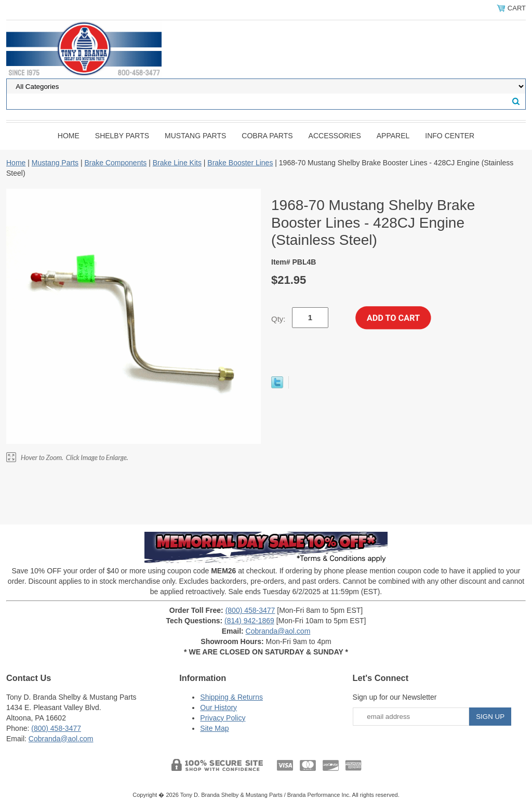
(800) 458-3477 (250, 610)
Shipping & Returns (231, 697)
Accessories (335, 136)
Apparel (393, 136)
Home (69, 136)
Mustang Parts (195, 136)
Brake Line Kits (177, 163)
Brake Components (115, 163)
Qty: (278, 319)
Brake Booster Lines (240, 163)
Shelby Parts (122, 136)
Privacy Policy (223, 718)
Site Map (214, 728)
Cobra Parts (267, 136)
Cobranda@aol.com (278, 631)
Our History (218, 707)
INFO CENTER (450, 136)
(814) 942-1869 (249, 621)
